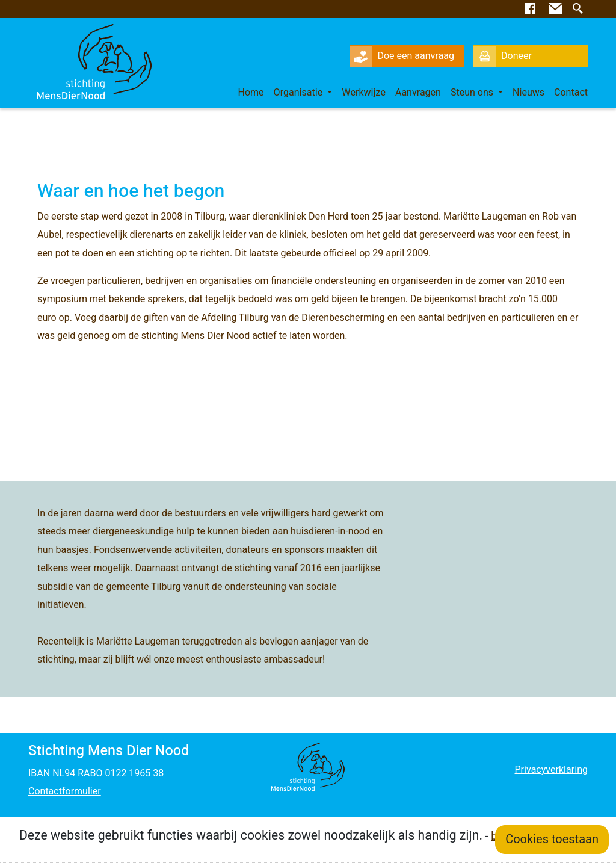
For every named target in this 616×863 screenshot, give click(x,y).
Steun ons (473, 93)
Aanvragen (418, 93)
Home (251, 93)
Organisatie (300, 93)
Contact (571, 93)
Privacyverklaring (551, 770)
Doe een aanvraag (402, 56)
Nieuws (528, 93)
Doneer (503, 56)
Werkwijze (364, 93)
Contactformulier (65, 791)
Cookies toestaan (552, 839)
